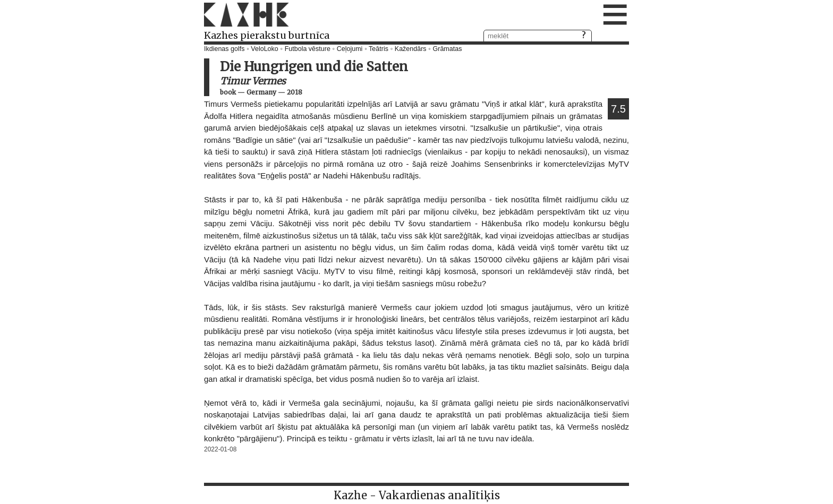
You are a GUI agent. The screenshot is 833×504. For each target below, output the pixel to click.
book (228, 92)
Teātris (379, 49)
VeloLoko (264, 49)
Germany (261, 92)
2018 (295, 92)
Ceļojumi (350, 49)
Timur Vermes (253, 81)
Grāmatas (448, 49)
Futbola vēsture (308, 49)
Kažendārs (411, 49)
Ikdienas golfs (224, 49)
